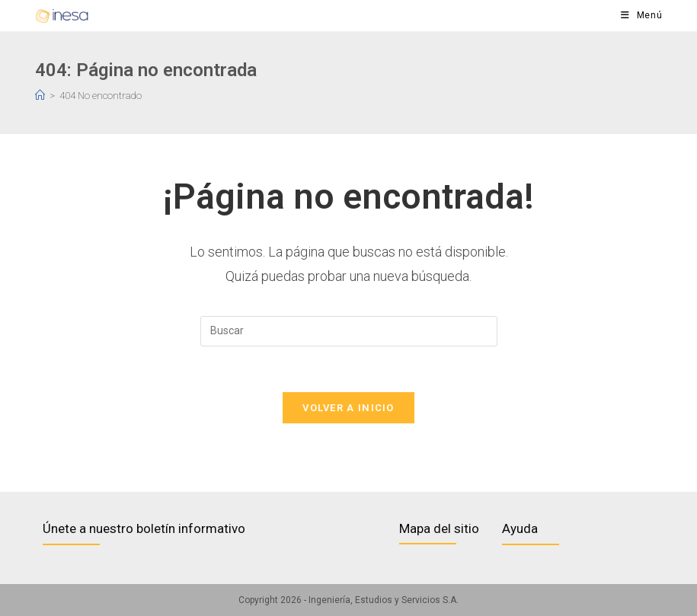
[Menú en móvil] (642, 16)
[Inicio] (40, 96)
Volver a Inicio (348, 408)
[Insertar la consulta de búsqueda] (349, 331)
